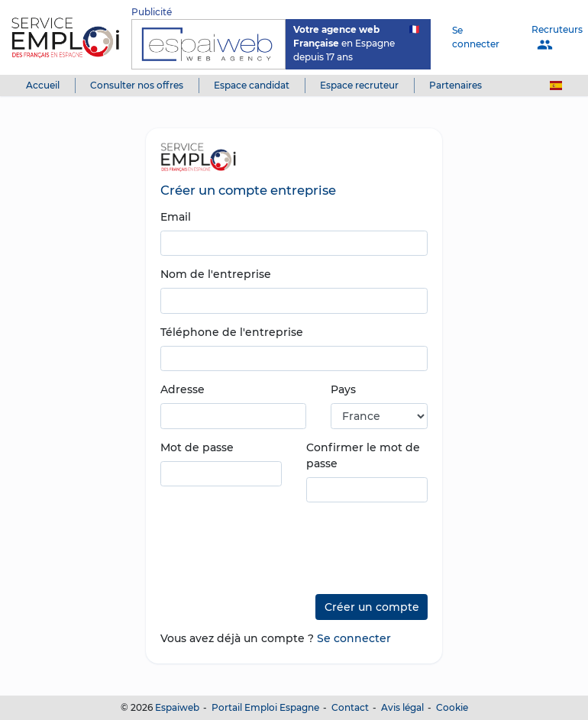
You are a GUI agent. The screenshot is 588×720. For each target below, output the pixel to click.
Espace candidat (252, 85)
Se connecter (476, 37)
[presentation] (276, 543)
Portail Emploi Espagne (265, 707)
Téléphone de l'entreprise (232, 332)
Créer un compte (372, 607)
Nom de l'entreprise (216, 274)
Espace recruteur (359, 85)
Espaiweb (177, 707)
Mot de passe (197, 447)
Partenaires (456, 85)
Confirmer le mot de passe (363, 455)
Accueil (43, 85)
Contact (350, 707)
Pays (343, 389)
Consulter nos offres (137, 85)
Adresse (183, 389)
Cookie (452, 707)
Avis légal (402, 707)
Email (176, 217)
